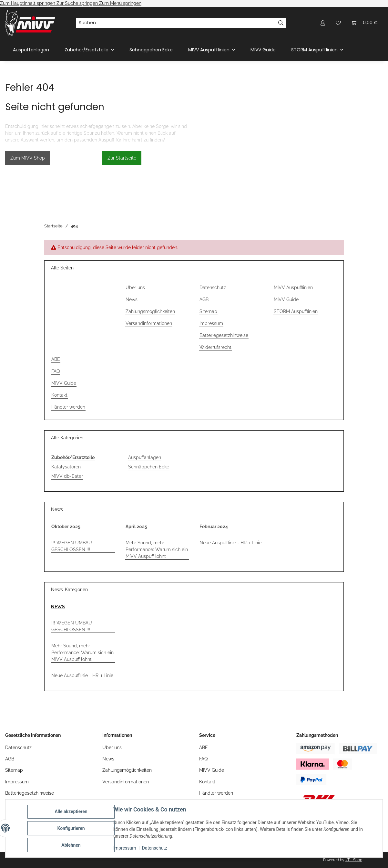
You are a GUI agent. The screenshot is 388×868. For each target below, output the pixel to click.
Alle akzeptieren (71, 811)
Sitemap (208, 311)
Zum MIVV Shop (28, 158)
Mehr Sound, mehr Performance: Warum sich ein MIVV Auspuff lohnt (157, 549)
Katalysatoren (66, 467)
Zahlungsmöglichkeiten (150, 311)
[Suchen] (176, 23)
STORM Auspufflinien (296, 311)
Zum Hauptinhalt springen (28, 3)
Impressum (125, 848)
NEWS (58, 607)
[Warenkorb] (364, 23)
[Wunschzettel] (338, 23)
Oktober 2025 (66, 527)
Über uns (135, 288)
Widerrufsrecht (215, 347)
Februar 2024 (214, 527)
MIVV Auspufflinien (293, 288)
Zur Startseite (122, 158)
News (132, 299)
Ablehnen (71, 845)
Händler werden (68, 407)
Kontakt (59, 395)
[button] (323, 23)
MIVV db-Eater (67, 476)
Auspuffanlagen (145, 457)
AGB (204, 299)
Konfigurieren (71, 828)
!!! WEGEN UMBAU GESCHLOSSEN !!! (72, 546)
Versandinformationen (149, 323)
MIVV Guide (263, 50)
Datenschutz (155, 848)
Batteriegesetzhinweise (224, 335)
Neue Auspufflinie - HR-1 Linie (230, 543)
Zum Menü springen (120, 3)
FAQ (56, 371)
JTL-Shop (354, 860)
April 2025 (136, 527)
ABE (56, 359)
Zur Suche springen (78, 3)
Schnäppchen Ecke (149, 467)
